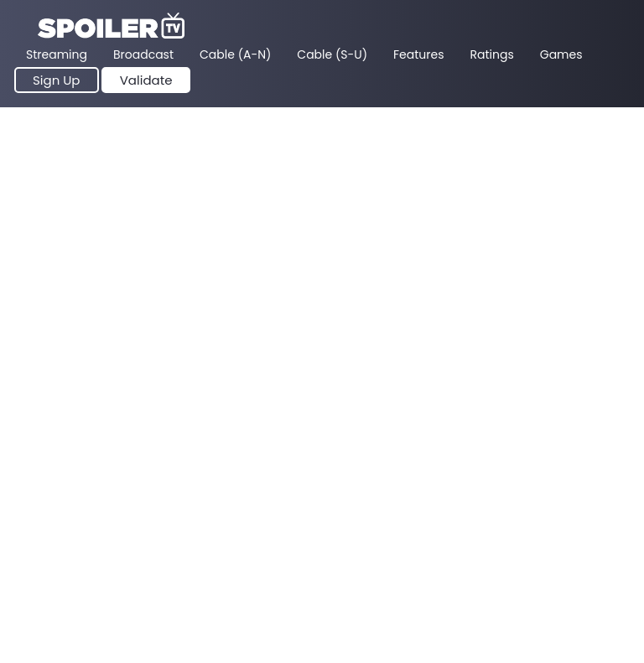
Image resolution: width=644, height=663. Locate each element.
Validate (146, 80)
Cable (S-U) (332, 54)
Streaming (57, 54)
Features (418, 54)
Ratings (492, 54)
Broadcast (143, 54)
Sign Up (57, 80)
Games (561, 54)
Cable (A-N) (235, 54)
